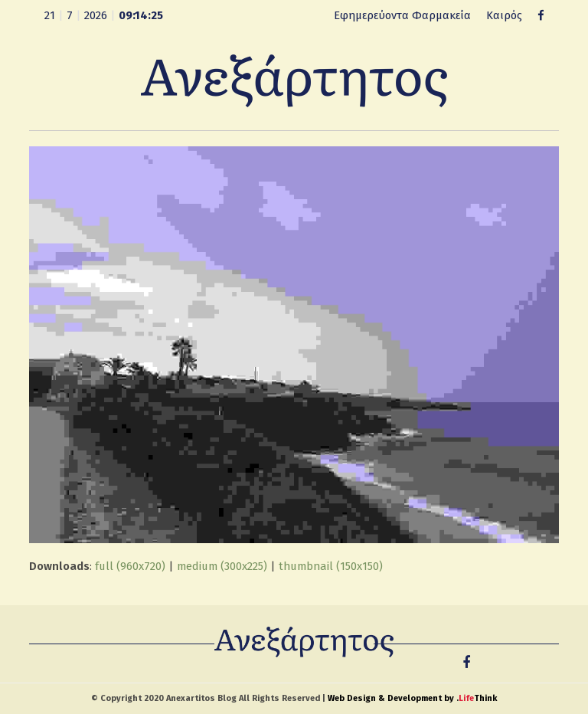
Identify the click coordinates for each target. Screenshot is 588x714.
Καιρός (504, 15)
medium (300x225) (222, 566)
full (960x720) (130, 566)
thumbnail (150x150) (331, 566)
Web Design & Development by (412, 698)
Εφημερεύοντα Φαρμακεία (402, 15)
